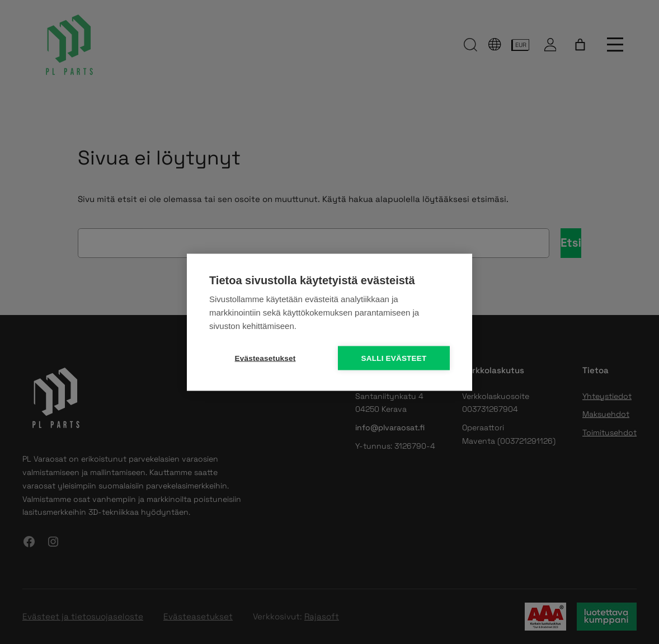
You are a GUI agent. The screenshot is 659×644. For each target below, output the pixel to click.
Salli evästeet (394, 358)
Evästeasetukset (265, 358)
